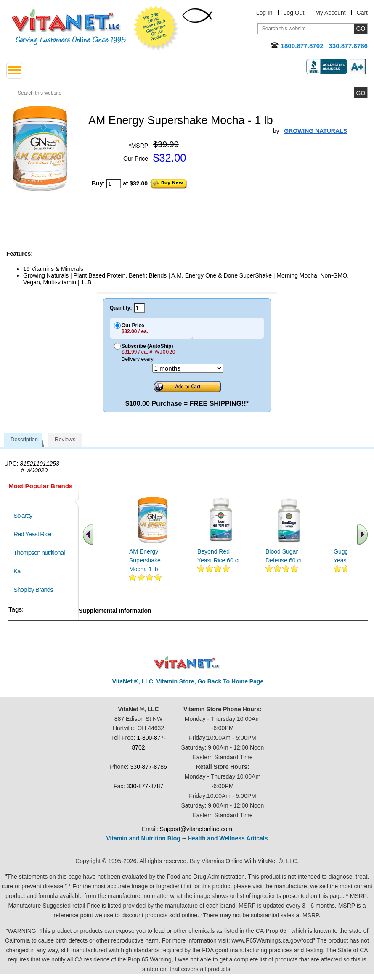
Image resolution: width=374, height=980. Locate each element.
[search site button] (361, 93)
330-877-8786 (149, 767)
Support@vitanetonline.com (196, 829)
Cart (362, 13)
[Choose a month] (188, 368)
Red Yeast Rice (32, 534)
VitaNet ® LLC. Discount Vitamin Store (187, 663)
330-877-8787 (145, 786)
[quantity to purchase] (114, 184)
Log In (264, 13)
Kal (17, 571)
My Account (330, 13)
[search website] (190, 93)
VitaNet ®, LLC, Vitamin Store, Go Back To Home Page (188, 681)
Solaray (23, 515)
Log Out (294, 13)
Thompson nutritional (39, 552)
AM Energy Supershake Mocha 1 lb (145, 560)
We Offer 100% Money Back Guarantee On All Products (156, 28)
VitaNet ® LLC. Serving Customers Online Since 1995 (69, 27)
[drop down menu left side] (15, 70)
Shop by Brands (35, 589)
